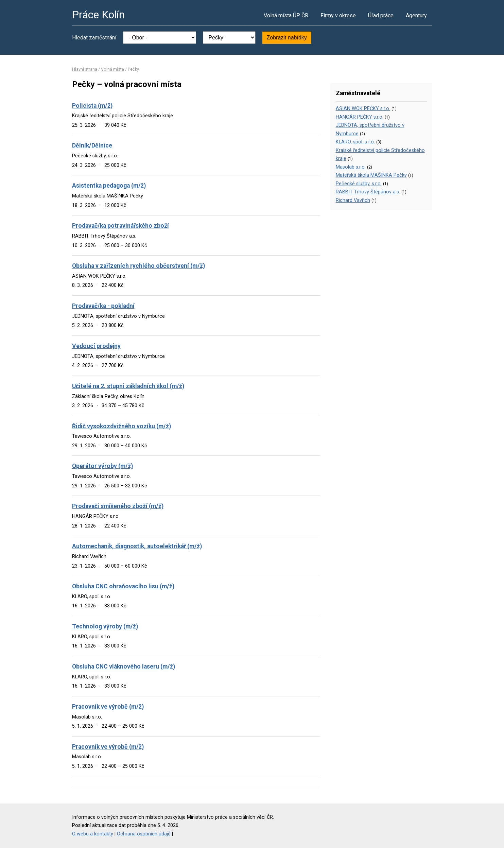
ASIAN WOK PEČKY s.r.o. (363, 109)
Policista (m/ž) (92, 106)
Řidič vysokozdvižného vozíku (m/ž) (121, 426)
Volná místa (112, 69)
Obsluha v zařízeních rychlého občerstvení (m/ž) (138, 266)
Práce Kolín (98, 15)
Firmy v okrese (338, 15)
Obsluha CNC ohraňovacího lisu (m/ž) (123, 586)
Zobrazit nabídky (287, 38)
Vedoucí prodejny (96, 346)
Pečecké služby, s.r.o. (359, 184)
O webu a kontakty (93, 834)
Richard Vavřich (353, 200)
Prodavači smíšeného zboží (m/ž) (118, 506)
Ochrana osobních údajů (144, 834)
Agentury (416, 15)
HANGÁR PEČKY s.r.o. (360, 117)
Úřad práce (381, 15)
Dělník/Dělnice (92, 145)
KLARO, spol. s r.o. (355, 142)
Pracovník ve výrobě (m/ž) (108, 707)
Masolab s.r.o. (351, 167)
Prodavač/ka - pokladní (103, 306)
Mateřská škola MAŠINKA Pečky (371, 175)
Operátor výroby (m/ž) (102, 466)
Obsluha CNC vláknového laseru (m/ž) (124, 667)
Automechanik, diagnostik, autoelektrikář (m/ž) (137, 546)
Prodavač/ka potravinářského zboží (120, 226)
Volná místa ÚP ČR (286, 15)
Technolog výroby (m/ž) (105, 626)
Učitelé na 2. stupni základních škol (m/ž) (128, 386)
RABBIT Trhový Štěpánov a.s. (368, 192)
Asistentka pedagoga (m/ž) (109, 186)
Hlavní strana (85, 69)
